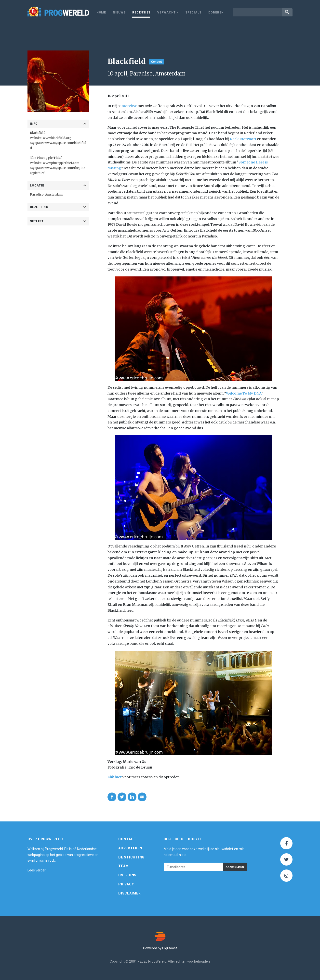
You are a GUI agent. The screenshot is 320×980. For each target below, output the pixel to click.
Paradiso (37, 194)
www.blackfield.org (57, 138)
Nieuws (119, 12)
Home (101, 12)
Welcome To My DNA (244, 393)
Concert (157, 62)
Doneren (216, 12)
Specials (193, 12)
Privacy (126, 884)
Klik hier (115, 777)
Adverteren (130, 848)
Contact (127, 839)
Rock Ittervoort (243, 139)
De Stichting (131, 857)
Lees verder (37, 870)
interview (129, 106)
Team (124, 866)
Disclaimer (130, 893)
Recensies (141, 12)
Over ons (127, 875)
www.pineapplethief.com (61, 163)
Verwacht (167, 12)
